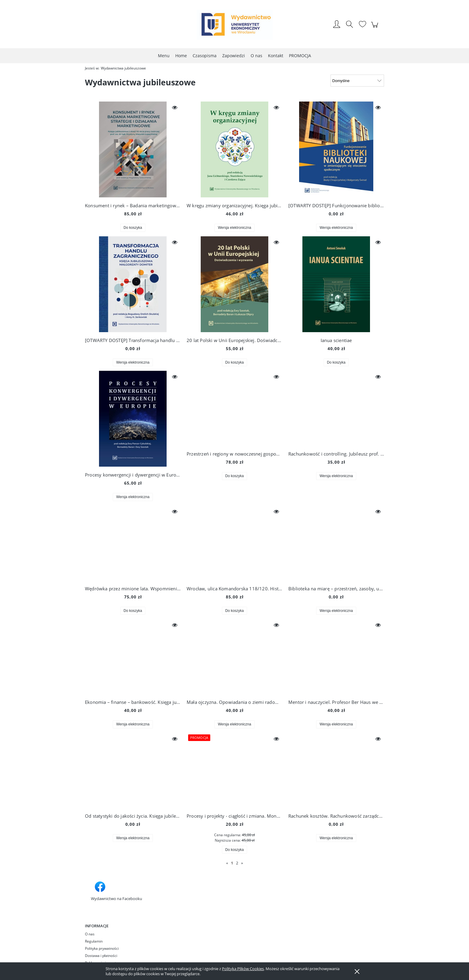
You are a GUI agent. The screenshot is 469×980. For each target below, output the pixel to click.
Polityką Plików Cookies (243, 969)
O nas (90, 934)
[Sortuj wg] (357, 81)
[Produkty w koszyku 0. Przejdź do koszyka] (376, 28)
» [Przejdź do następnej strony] (242, 863)
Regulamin (94, 941)
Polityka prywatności (102, 948)
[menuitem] (164, 56)
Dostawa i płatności (101, 956)
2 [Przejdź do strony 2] (237, 863)
